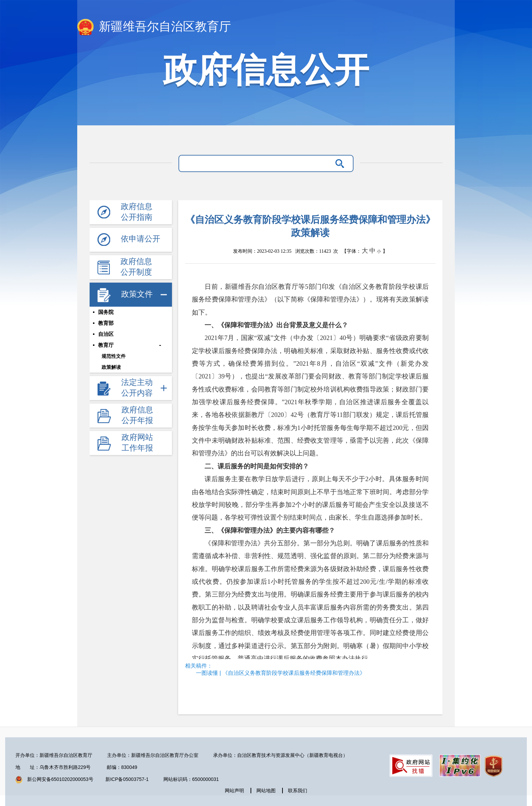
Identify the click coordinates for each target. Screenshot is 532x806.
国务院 (106, 312)
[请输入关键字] (257, 163)
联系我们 (298, 791)
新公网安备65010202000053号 (60, 779)
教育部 (106, 323)
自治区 (106, 334)
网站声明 (234, 791)
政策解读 (111, 367)
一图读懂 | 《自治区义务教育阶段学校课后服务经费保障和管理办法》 (281, 673)
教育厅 (106, 345)
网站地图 (266, 791)
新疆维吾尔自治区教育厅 (154, 27)
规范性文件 (114, 356)
